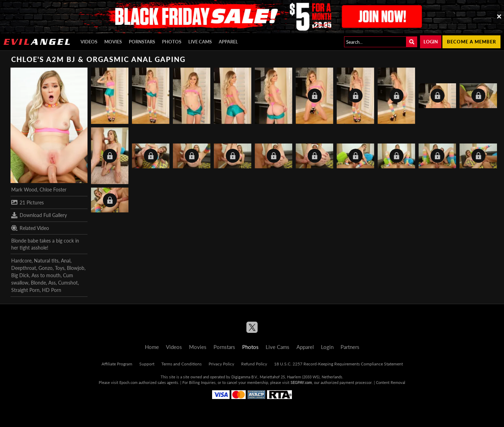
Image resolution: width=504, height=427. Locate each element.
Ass (52, 283)
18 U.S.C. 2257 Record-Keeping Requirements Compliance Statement (338, 364)
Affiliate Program (117, 364)
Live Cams (200, 42)
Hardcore (21, 261)
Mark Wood (24, 190)
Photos (172, 42)
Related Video (30, 228)
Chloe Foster (53, 190)
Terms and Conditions (181, 364)
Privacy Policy (221, 364)
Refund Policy (254, 364)
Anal (66, 261)
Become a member (471, 42)
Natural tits (46, 261)
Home (152, 347)
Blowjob (76, 268)
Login (431, 42)
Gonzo (45, 268)
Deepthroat (24, 268)
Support (147, 364)
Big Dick (20, 275)
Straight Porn (25, 290)
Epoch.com (128, 382)
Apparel (228, 42)
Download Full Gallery (39, 215)
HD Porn (52, 290)
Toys (60, 268)
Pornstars (142, 42)
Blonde (38, 283)
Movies (113, 42)
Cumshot (68, 283)
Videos (89, 42)
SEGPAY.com (301, 382)
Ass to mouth (46, 275)
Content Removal (391, 382)
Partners (350, 347)
